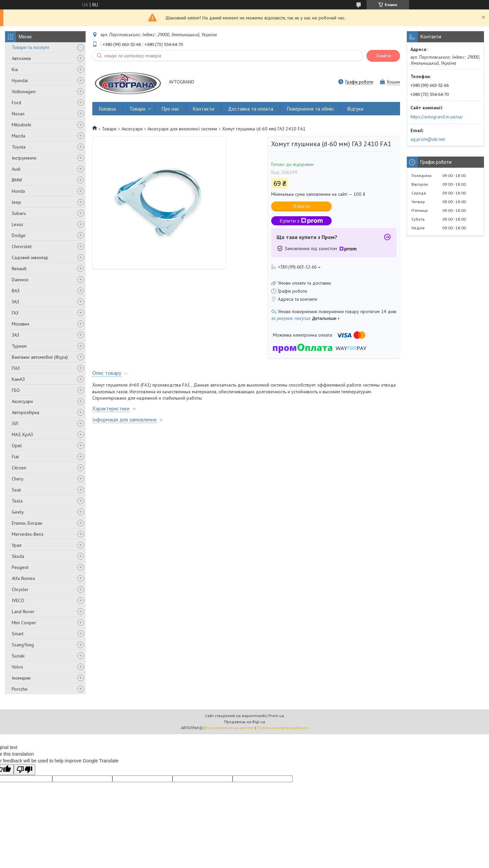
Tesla (17, 501)
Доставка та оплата (251, 109)
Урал (17, 545)
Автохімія (21, 58)
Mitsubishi (21, 125)
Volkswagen (24, 92)
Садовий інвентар (30, 257)
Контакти (204, 109)
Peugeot (20, 567)
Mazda (18, 136)
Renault (19, 269)
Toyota (19, 147)
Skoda (18, 556)
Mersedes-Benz (28, 534)
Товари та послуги (30, 47)
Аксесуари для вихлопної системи (182, 129)
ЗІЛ (15, 423)
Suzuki (18, 656)
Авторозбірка (26, 412)
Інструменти (24, 158)
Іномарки (21, 678)
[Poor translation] (25, 770)
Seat (16, 490)
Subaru (19, 213)
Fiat (15, 457)
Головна (107, 109)
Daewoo (20, 280)
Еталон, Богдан (27, 523)
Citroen (19, 468)
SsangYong (23, 645)
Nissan (18, 114)
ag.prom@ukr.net (428, 139)
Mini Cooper (24, 623)
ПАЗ (16, 368)
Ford (16, 103)
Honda (18, 191)
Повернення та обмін (310, 109)
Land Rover (23, 612)
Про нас (170, 109)
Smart (18, 634)
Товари (137, 109)
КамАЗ (18, 379)
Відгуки (355, 109)
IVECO (18, 600)
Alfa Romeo (23, 578)
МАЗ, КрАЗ (22, 435)
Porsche (20, 689)
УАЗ (15, 302)
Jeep (16, 202)
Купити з (301, 221)
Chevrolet (22, 246)
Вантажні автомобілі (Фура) (40, 357)
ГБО (16, 390)
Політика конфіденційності (283, 728)
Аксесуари (22, 401)
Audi (16, 169)
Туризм (19, 346)
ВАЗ (16, 291)
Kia (15, 69)
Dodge (19, 235)
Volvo (17, 667)
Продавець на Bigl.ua (245, 722)
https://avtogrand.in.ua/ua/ (437, 117)
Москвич (20, 324)
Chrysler (20, 589)
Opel (17, 446)
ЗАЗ (15, 335)
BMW (17, 180)
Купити (302, 206)
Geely (18, 512)
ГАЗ (15, 313)
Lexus (17, 224)
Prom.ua (276, 716)
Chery (18, 479)
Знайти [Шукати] (383, 56)
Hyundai (20, 80)
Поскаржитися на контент (230, 728)
